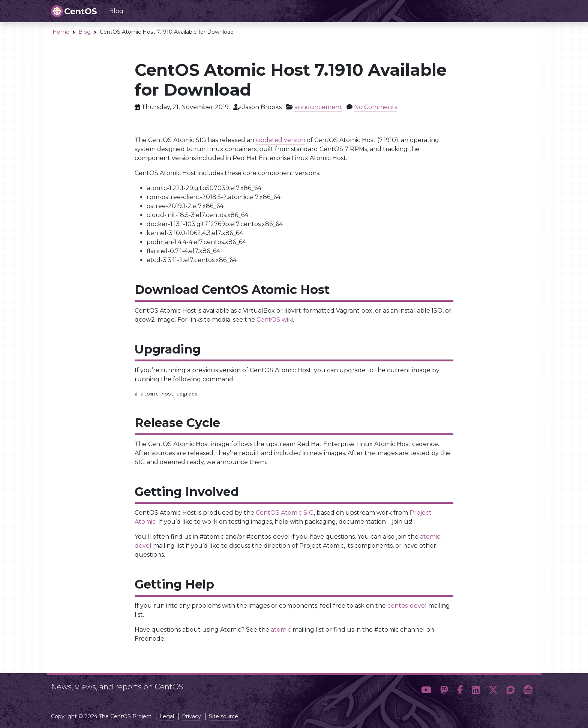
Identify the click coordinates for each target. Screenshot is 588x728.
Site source (223, 716)
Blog (85, 32)
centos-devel (407, 606)
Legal (167, 716)
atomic (281, 630)
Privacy (191, 716)
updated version (280, 140)
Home (61, 32)
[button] (426, 690)
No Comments (376, 107)
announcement (318, 107)
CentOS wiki (275, 320)
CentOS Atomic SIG (285, 513)
